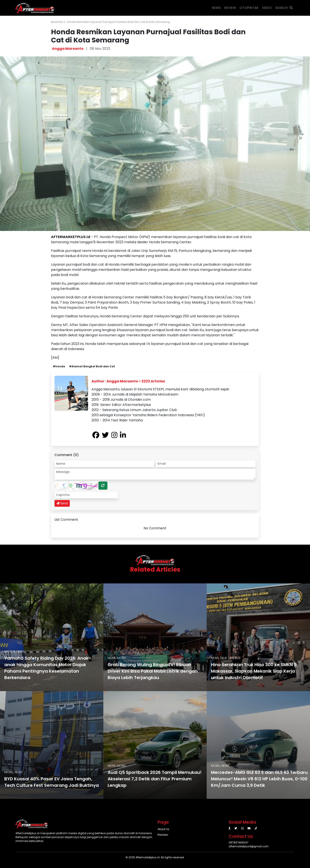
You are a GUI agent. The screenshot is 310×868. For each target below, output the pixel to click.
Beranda (58, 22)
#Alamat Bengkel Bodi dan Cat (92, 366)
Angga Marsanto (68, 49)
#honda (59, 366)
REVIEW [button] (230, 8)
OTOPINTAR (249, 8)
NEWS (217, 8)
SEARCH (284, 8)
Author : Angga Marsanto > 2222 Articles (128, 381)
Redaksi (163, 835)
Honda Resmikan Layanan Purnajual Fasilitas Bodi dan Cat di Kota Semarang (118, 22)
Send (62, 503)
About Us (163, 829)
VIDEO (267, 8)
